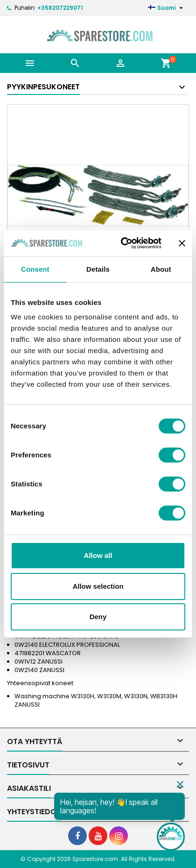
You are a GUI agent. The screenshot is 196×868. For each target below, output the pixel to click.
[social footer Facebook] (77, 836)
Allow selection (98, 586)
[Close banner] (182, 243)
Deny (98, 617)
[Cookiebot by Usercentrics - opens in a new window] (122, 243)
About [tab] (161, 269)
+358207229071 (60, 8)
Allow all (98, 555)
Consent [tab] (35, 269)
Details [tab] (98, 269)
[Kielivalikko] (167, 8)
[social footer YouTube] (98, 836)
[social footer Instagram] (119, 836)
